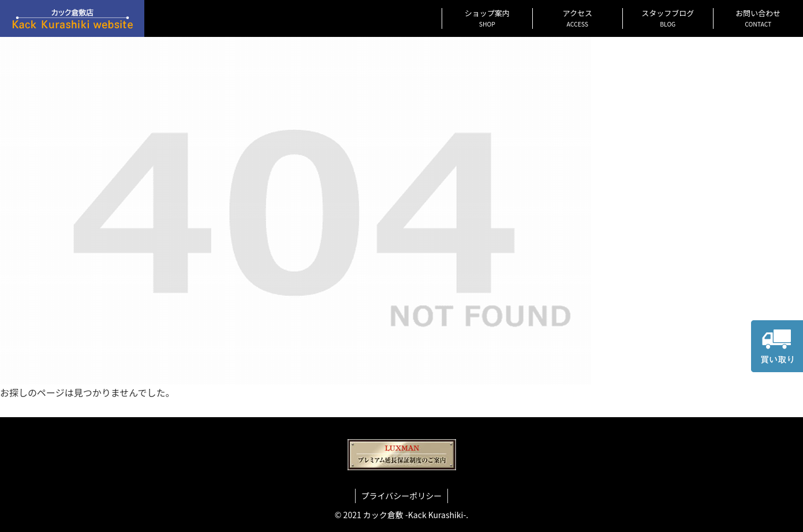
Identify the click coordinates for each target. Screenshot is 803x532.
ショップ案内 (487, 18)
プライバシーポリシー (402, 496)
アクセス (578, 18)
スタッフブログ (668, 18)
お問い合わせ (758, 18)
